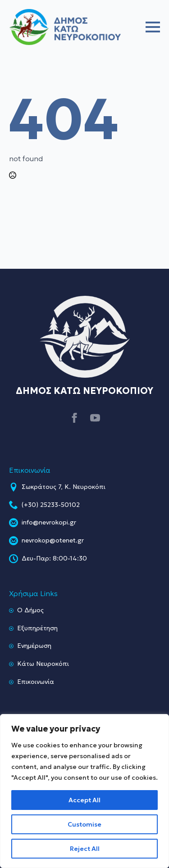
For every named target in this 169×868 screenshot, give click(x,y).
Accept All (84, 800)
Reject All (85, 849)
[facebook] (74, 418)
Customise (84, 824)
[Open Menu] (153, 27)
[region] (84, 791)
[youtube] (95, 418)
